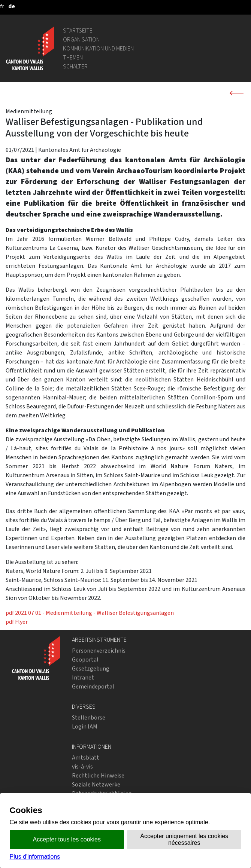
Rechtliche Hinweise (98, 775)
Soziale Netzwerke (96, 784)
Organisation (81, 39)
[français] (2, 6)
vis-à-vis (82, 766)
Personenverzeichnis (99, 651)
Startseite (78, 30)
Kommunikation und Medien (98, 48)
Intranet (83, 677)
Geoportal (85, 660)
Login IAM (85, 726)
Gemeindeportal (93, 686)
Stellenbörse (89, 717)
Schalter (75, 66)
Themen (73, 57)
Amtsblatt (86, 757)
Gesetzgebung (91, 668)
